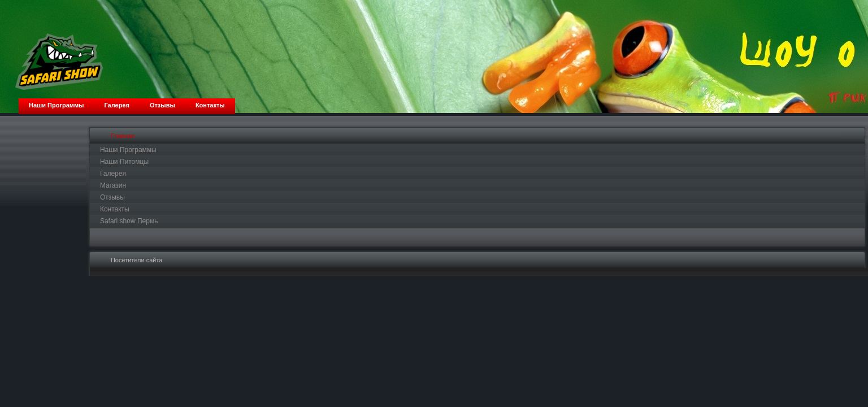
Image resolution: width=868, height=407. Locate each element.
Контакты (115, 209)
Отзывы (112, 197)
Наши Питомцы (124, 162)
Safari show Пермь (129, 221)
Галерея (113, 174)
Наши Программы (128, 150)
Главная (123, 136)
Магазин (113, 185)
